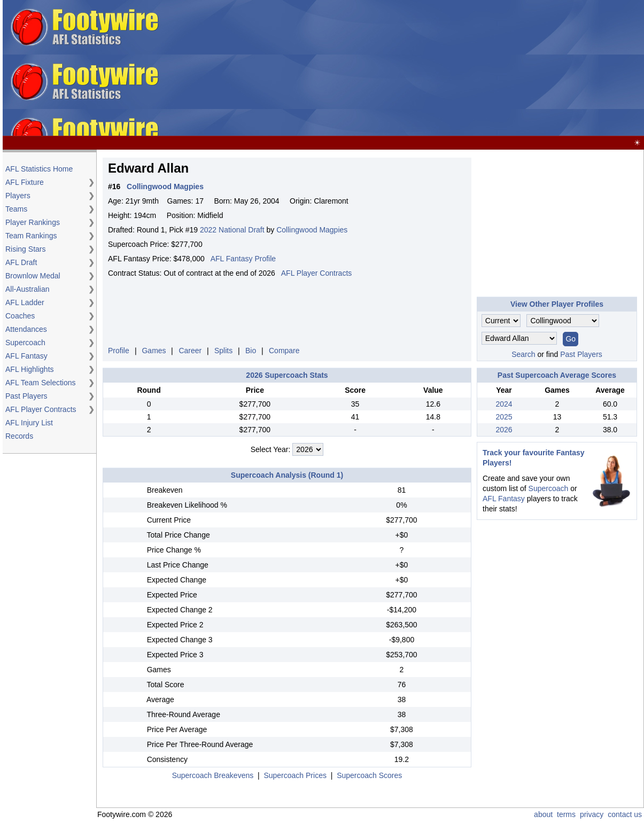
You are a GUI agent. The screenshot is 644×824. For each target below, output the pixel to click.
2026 (504, 430)
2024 (504, 404)
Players (18, 196)
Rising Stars (25, 249)
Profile (119, 351)
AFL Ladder (25, 302)
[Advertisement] (392, 68)
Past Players (26, 396)
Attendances (26, 329)
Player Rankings (33, 222)
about (543, 814)
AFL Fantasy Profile (243, 259)
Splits (223, 351)
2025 (504, 417)
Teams (16, 209)
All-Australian (27, 289)
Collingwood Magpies (312, 230)
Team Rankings (31, 236)
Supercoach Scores (369, 775)
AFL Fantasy (26, 356)
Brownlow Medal (33, 276)
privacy (592, 814)
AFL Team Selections (41, 383)
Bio (251, 351)
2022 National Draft (232, 230)
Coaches (20, 316)
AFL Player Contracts (41, 409)
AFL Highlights (30, 369)
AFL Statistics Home (39, 169)
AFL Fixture (25, 182)
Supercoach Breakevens (213, 775)
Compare (284, 351)
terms (566, 814)
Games (154, 351)
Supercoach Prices (295, 775)
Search (523, 354)
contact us (625, 814)
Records (19, 436)
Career (190, 351)
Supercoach (25, 343)
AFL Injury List (29, 423)
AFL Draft (21, 262)
